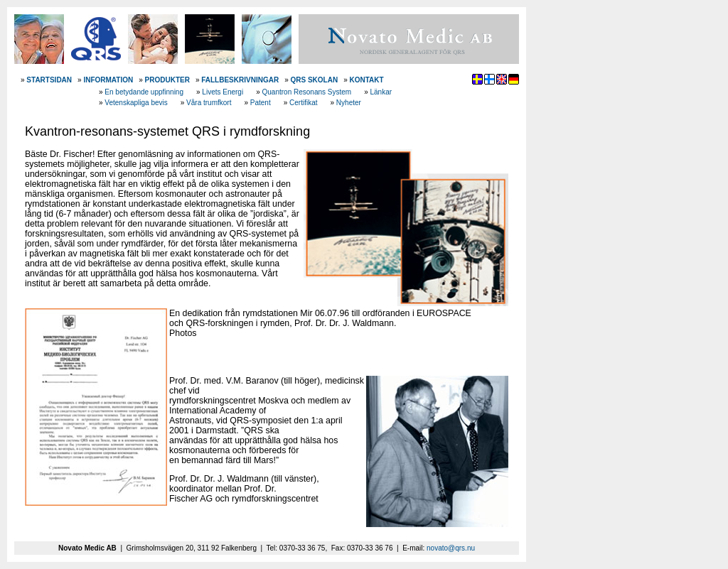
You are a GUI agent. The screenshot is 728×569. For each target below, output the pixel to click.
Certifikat (303, 103)
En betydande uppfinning (144, 92)
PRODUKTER (167, 80)
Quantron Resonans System (307, 92)
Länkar (381, 92)
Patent (261, 103)
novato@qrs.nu (451, 548)
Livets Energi (223, 92)
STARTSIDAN (49, 80)
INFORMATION (108, 80)
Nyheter (349, 103)
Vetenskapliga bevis (136, 103)
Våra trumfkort (209, 103)
